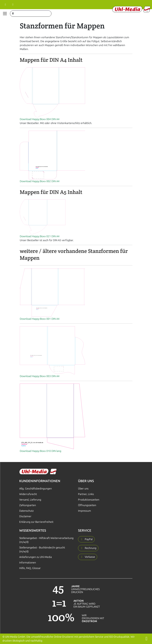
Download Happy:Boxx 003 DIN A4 (40, 376)
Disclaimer (25, 516)
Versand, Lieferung (30, 500)
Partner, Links (86, 494)
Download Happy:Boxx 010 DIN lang (40, 451)
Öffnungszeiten (87, 505)
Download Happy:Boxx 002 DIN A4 (40, 181)
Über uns (83, 489)
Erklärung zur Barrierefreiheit (36, 522)
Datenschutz (26, 511)
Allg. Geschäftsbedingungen (36, 489)
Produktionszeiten (89, 500)
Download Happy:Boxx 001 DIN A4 (40, 319)
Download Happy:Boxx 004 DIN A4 (40, 119)
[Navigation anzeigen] (5, 14)
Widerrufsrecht (28, 494)
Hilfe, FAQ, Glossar (30, 568)
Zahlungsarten (28, 505)
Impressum (84, 511)
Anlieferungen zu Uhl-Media (36, 557)
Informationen (28, 563)
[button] (86, 539)
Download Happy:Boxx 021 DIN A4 (40, 236)
